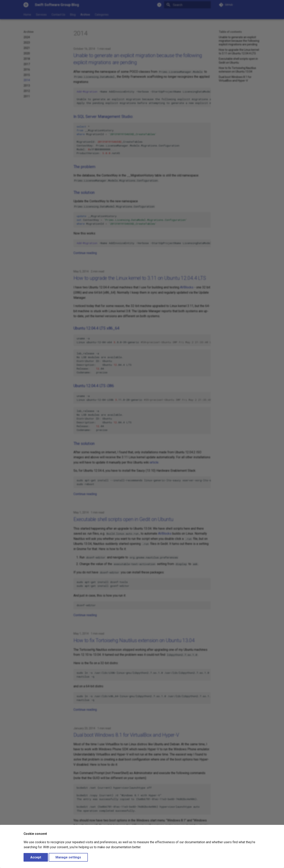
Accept (36, 857)
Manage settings (68, 857)
